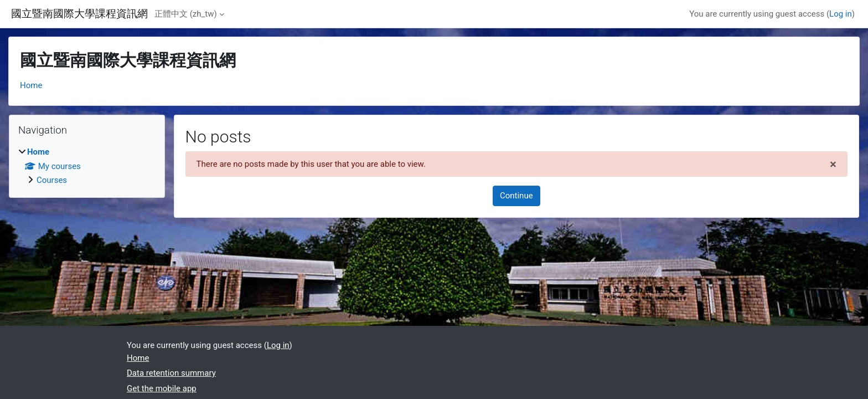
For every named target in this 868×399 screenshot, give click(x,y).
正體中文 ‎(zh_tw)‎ (186, 14)
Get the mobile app (162, 388)
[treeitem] (87, 166)
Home (31, 85)
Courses (52, 180)
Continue (516, 196)
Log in (841, 14)
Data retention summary (171, 373)
